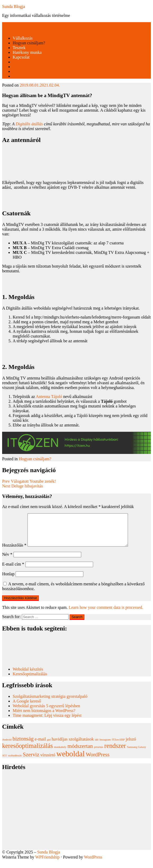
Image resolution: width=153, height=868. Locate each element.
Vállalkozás (23, 38)
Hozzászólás (14, 551)
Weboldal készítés (28, 675)
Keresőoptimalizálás (30, 680)
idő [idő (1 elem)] (97, 746)
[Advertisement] (77, 819)
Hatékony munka (27, 52)
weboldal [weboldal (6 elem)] (71, 760)
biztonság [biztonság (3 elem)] (23, 745)
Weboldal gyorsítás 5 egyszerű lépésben (46, 712)
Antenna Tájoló (49, 397)
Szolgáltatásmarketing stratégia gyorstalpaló (51, 703)
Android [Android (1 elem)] (7, 746)
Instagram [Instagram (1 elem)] (105, 746)
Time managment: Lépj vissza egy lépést (47, 722)
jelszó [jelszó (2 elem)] (131, 745)
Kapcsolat (21, 57)
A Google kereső (27, 707)
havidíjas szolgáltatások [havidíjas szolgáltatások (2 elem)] (73, 745)
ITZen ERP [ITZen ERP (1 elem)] (118, 746)
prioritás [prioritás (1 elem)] (99, 753)
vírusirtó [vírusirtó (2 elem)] (48, 761)
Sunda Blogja (14, 6)
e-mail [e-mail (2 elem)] (40, 745)
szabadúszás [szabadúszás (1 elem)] (15, 762)
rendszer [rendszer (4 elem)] (115, 752)
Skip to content (15, 24)
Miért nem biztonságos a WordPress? (44, 717)
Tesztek (19, 48)
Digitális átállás (29, 124)
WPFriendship (47, 863)
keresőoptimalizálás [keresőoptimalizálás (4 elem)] (27, 752)
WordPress (93, 863)
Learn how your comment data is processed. (106, 614)
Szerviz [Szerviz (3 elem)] (31, 761)
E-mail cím (13, 570)
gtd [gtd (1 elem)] (49, 746)
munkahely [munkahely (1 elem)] (60, 753)
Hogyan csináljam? (29, 43)
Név (7, 561)
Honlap (8, 580)
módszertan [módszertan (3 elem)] (80, 752)
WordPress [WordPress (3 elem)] (98, 761)
